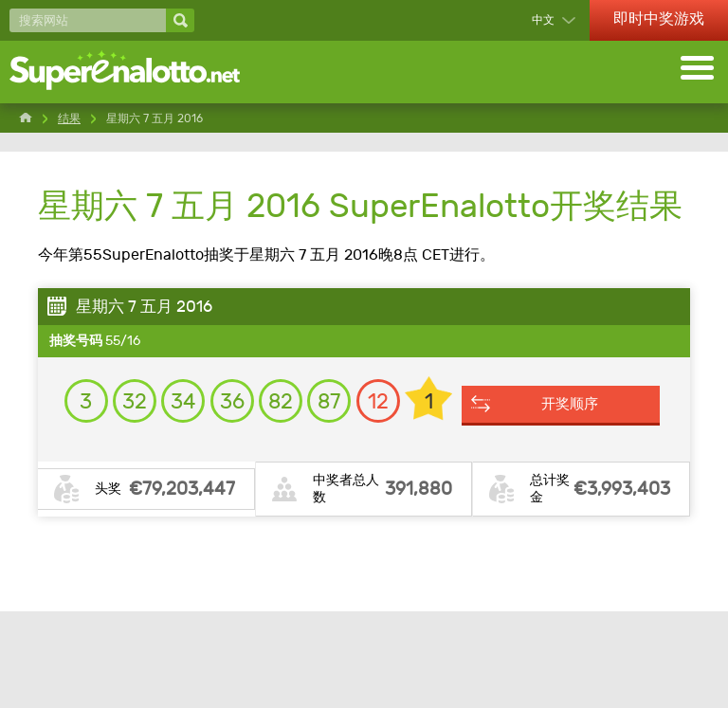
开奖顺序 (373, 520)
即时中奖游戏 (659, 18)
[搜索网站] (88, 20)
